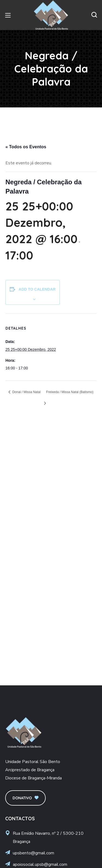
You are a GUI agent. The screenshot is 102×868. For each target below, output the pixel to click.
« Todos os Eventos (26, 147)
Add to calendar (37, 289)
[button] (94, 15)
